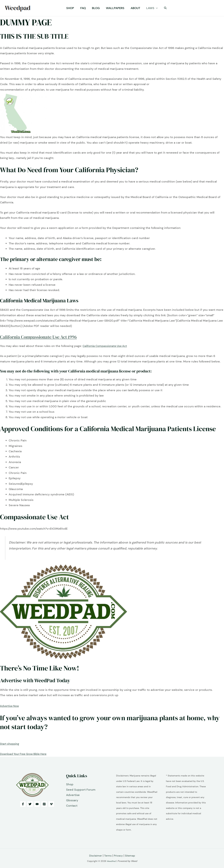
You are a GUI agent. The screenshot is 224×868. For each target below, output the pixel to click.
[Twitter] (30, 804)
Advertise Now (10, 706)
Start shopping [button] (10, 744)
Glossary (72, 801)
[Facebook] (23, 804)
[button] (155, 8)
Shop (71, 8)
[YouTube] (37, 804)
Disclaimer (94, 856)
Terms (107, 856)
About (135, 8)
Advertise (73, 795)
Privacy (119, 856)
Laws (151, 8)
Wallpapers (115, 8)
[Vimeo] (51, 804)
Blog (96, 8)
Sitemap (132, 856)
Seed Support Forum (81, 790)
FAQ (84, 8)
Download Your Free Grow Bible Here (26, 754)
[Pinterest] (44, 804)
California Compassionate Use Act (106, 346)
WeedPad (111, 861)
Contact (72, 806)
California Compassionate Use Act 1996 (44, 337)
